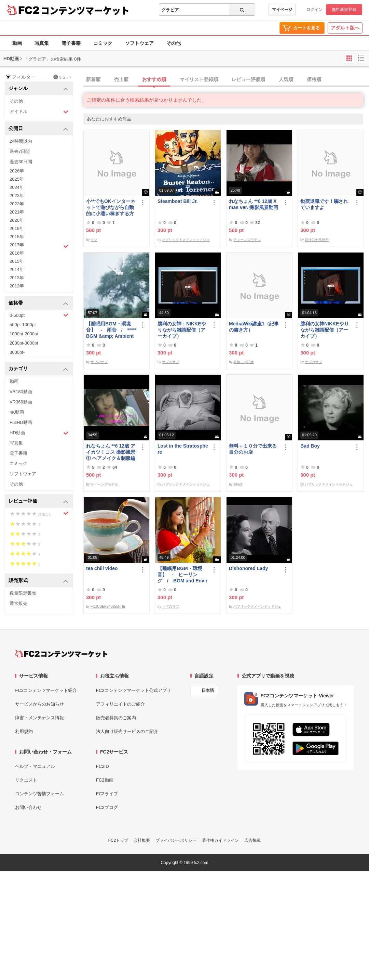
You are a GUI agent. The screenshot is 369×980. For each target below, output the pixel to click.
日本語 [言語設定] (208, 691)
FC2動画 (105, 780)
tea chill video (102, 568)
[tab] (226, 80)
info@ (238, 484)
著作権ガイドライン (220, 840)
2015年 (17, 261)
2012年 (17, 286)
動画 (17, 43)
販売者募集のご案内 (116, 718)
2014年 (17, 269)
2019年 (17, 228)
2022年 (17, 204)
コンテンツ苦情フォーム (39, 794)
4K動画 (17, 412)
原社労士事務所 (317, 240)
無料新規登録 (344, 10)
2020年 (17, 220)
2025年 (17, 179)
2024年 (17, 187)
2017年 (39, 246)
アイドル (39, 112)
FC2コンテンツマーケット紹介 (46, 690)
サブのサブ (99, 362)
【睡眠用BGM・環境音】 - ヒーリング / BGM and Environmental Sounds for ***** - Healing (182, 575)
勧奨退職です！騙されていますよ (324, 204)
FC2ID (102, 766)
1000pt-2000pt (24, 334)
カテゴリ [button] (38, 369)
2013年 (17, 278)
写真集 (42, 43)
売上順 (121, 79)
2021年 (17, 212)
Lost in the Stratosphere (183, 449)
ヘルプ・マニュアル (35, 766)
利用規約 (24, 731)
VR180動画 (21, 392)
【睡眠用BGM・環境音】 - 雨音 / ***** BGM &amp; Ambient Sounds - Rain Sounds (111, 330)
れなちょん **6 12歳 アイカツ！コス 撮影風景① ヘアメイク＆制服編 (111, 452)
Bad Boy (310, 446)
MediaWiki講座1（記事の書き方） (254, 327)
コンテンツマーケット (85, 10)
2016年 (17, 253)
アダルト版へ (345, 28)
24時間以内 (21, 141)
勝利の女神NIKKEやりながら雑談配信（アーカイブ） (325, 330)
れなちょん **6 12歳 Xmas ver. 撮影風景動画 (254, 204)
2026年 (17, 171)
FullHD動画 (21, 422)
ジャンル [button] (38, 89)
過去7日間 (20, 151)
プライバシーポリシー (176, 840)
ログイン (314, 10)
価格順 (314, 79)
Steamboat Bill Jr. (177, 201)
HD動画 (39, 433)
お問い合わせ (28, 807)
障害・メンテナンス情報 (39, 718)
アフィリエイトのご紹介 (120, 704)
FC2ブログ (107, 807)
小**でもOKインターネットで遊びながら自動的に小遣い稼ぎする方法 (111, 208)
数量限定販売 (23, 593)
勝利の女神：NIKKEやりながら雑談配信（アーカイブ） (182, 330)
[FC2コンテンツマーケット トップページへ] (61, 654)
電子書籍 (71, 43)
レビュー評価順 (248, 79)
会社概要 (142, 840)
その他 (174, 43)
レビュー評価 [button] (38, 501)
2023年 (17, 196)
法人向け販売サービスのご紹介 (127, 731)
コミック (103, 43)
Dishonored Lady (248, 568)
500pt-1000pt (23, 325)
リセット (63, 77)
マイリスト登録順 (199, 79)
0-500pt (39, 315)
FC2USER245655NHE (108, 607)
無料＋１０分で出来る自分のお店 (253, 449)
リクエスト (26, 780)
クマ (94, 240)
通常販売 (18, 603)
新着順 (93, 79)
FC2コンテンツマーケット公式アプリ (134, 690)
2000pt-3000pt (24, 343)
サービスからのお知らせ (39, 704)
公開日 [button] (38, 129)
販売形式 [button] (38, 581)
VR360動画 (21, 402)
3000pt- (17, 352)
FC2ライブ (107, 794)
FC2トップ (118, 840)
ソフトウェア (139, 43)
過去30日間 (21, 162)
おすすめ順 (154, 79)
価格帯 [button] (38, 303)
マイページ (282, 10)
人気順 (286, 79)
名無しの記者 (244, 362)
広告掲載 (252, 840)
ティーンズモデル (247, 240)
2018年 (17, 237)
